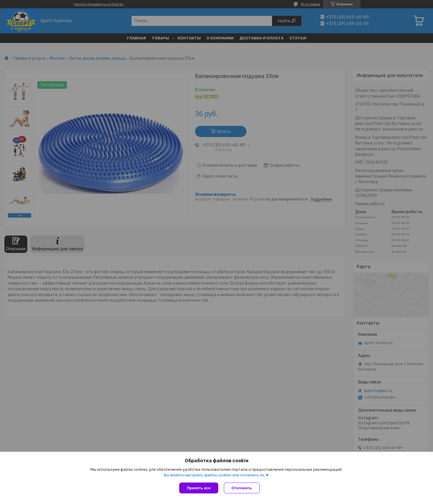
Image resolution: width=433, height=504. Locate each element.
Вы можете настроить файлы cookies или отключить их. (214, 475)
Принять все (199, 488)
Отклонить (242, 488)
